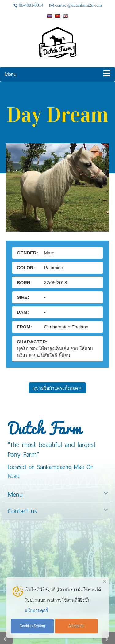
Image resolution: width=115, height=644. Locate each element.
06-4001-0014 (28, 5)
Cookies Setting (32, 626)
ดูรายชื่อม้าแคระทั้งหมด (57, 388)
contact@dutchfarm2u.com (76, 5)
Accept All (76, 626)
